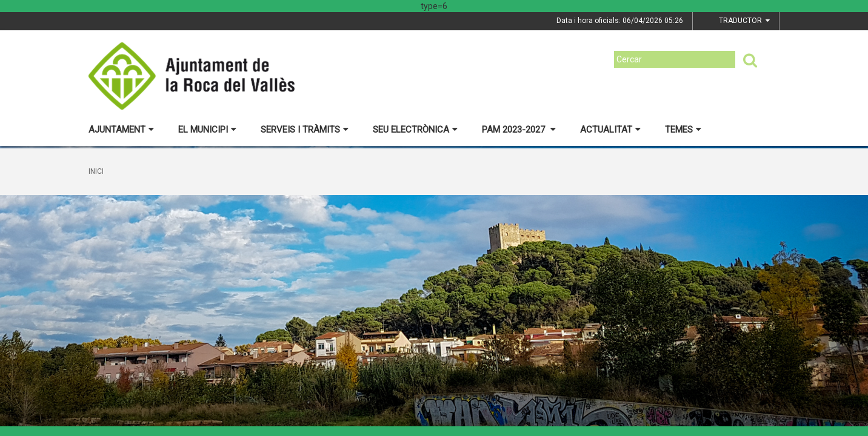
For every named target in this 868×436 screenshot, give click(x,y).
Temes (683, 130)
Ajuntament (121, 130)
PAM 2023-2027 (519, 130)
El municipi (207, 130)
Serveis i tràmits (305, 130)
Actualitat (610, 130)
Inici (96, 171)
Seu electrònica (415, 130)
